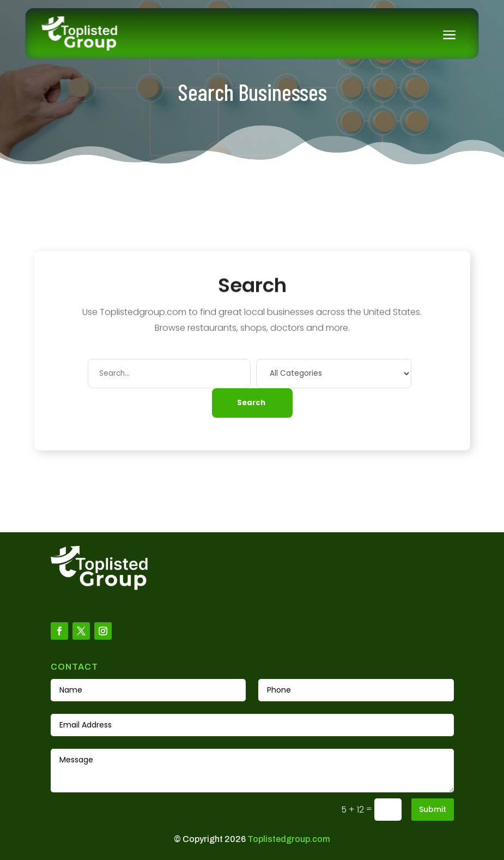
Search (251, 403)
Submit (433, 809)
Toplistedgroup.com (289, 839)
